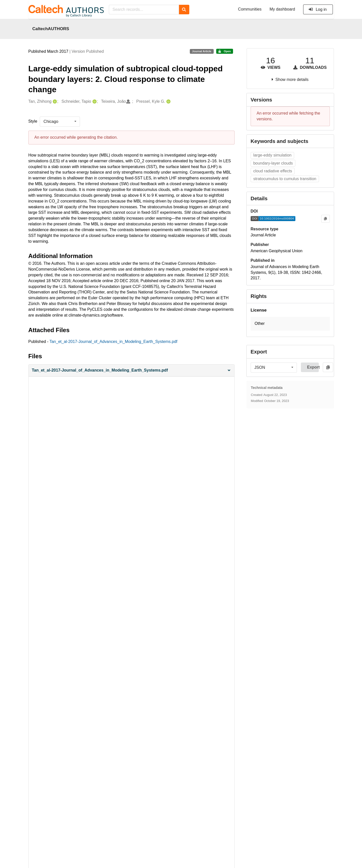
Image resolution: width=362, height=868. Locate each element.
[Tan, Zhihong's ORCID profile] (54, 102)
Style (33, 121)
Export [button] (313, 367)
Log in (318, 9)
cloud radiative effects (273, 171)
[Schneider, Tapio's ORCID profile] (94, 102)
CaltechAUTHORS (51, 29)
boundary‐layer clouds (273, 163)
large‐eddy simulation (272, 155)
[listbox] (60, 122)
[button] (131, 370)
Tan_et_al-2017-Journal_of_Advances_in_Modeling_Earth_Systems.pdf (114, 342)
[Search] (184, 10)
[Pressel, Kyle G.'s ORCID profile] (168, 102)
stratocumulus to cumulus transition (285, 179)
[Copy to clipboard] (325, 219)
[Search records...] (144, 10)
